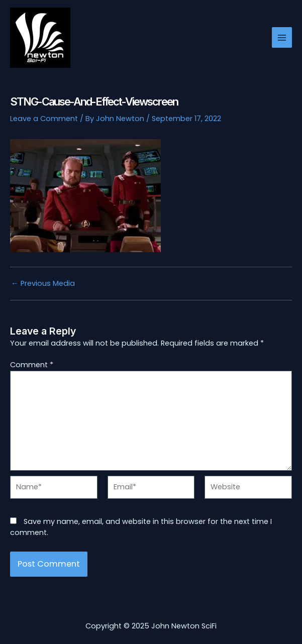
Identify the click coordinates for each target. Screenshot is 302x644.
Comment (32, 365)
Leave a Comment (44, 119)
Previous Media (43, 284)
